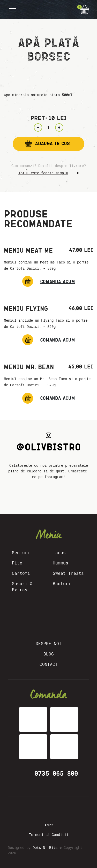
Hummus (61, 563)
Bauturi (62, 584)
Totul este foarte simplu (43, 173)
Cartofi (21, 573)
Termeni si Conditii (49, 835)
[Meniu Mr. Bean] (48, 398)
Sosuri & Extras (22, 587)
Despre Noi (49, 644)
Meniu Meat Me (28, 250)
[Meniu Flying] (48, 340)
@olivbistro (48, 447)
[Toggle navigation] (12, 10)
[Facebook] (41, 810)
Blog (49, 654)
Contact (49, 664)
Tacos (59, 553)
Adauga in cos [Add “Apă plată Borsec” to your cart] (52, 143)
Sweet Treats (68, 573)
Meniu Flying (26, 308)
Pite (17, 563)
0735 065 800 (56, 773)
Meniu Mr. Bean (29, 367)
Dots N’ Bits (45, 847)
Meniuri (21, 553)
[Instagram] (52, 810)
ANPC (49, 825)
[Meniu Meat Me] (48, 281)
